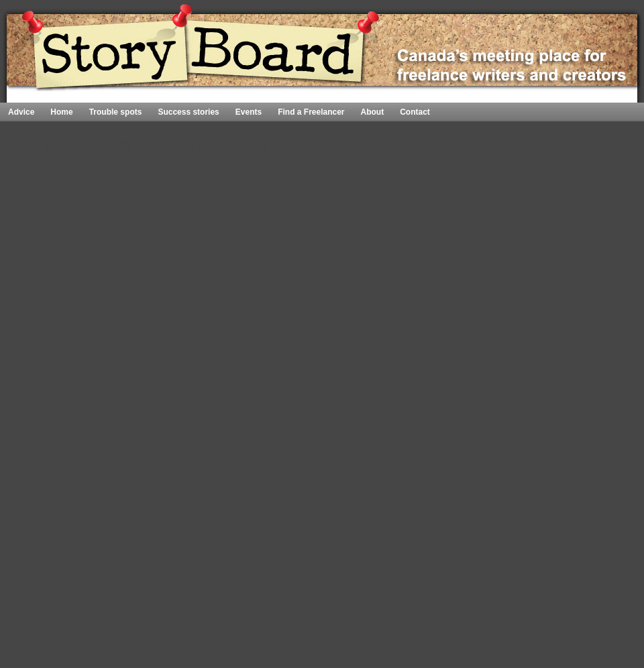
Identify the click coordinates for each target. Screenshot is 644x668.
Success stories (188, 112)
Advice (21, 112)
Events (249, 112)
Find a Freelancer (311, 112)
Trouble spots (116, 112)
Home (604, 97)
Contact (415, 112)
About (373, 112)
